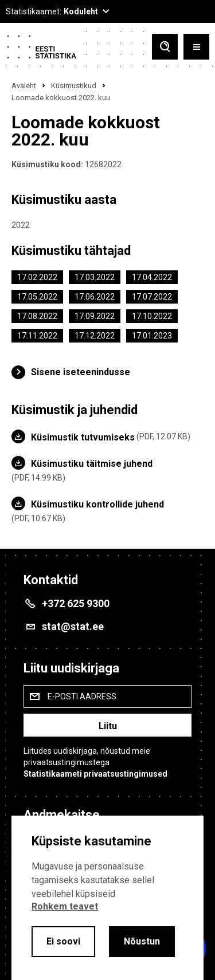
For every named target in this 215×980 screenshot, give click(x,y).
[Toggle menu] (196, 47)
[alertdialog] (107, 898)
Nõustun (142, 941)
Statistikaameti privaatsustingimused (95, 774)
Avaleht (24, 86)
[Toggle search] (165, 47)
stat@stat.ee (73, 626)
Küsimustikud (74, 86)
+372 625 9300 (76, 603)
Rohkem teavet (65, 906)
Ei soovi (63, 941)
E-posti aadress (82, 696)
